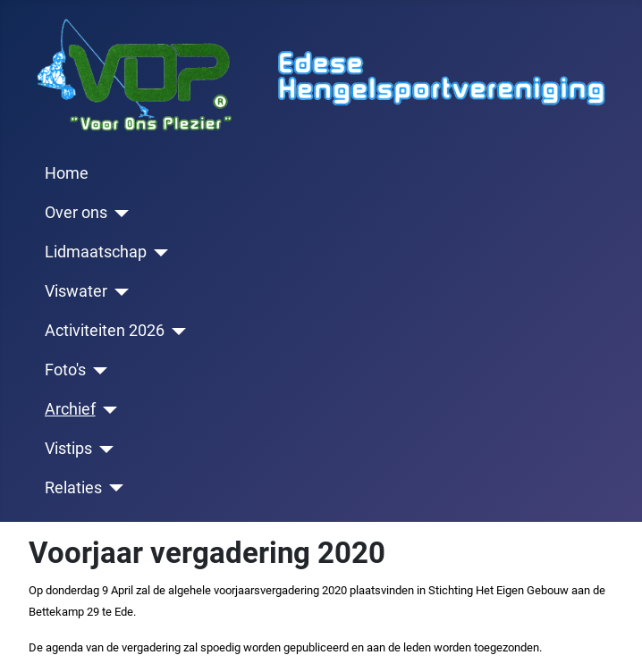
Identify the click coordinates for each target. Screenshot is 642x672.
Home (67, 173)
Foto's (65, 370)
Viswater (76, 291)
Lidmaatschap (96, 252)
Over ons (76, 213)
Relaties (73, 488)
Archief (70, 409)
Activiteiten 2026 (105, 331)
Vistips (68, 449)
